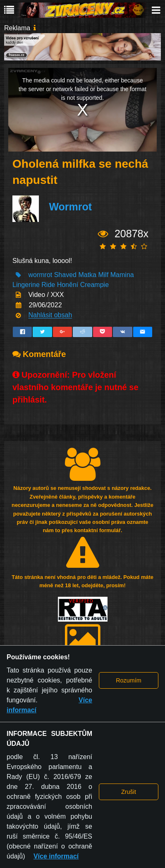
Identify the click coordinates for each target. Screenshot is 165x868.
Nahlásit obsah (50, 315)
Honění (68, 285)
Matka (87, 275)
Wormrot (70, 207)
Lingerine (26, 285)
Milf (103, 275)
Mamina (122, 275)
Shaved (65, 275)
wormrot (40, 275)
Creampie (94, 285)
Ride (48, 285)
